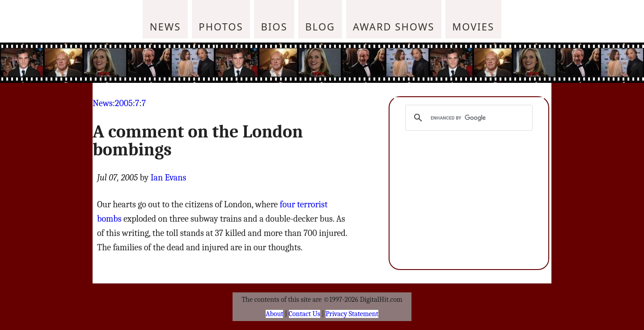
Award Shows (394, 26)
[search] (468, 118)
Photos (221, 26)
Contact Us (305, 314)
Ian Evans (169, 178)
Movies (473, 26)
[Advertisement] (382, 63)
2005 (124, 103)
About (274, 314)
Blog (320, 26)
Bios (274, 26)
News (165, 26)
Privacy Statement (352, 314)
